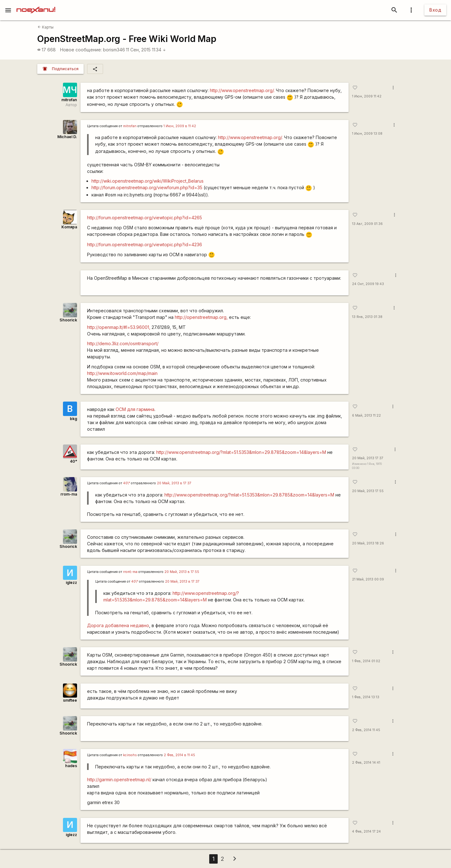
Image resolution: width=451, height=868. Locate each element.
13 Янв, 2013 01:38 (367, 317)
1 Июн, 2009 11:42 (367, 96)
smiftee (70, 700)
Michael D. (67, 137)
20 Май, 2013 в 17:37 (174, 483)
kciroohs (130, 755)
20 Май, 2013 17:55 (368, 491)
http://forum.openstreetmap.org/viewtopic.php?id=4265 (145, 218)
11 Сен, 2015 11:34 (146, 50)
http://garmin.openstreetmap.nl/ (119, 780)
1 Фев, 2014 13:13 (366, 697)
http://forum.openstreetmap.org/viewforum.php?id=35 (147, 187)
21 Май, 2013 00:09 (368, 579)
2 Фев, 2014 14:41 (366, 763)
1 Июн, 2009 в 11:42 (180, 126)
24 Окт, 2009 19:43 (368, 284)
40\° (127, 483)
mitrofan (69, 100)
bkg (73, 419)
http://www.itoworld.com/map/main (122, 373)
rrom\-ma (130, 572)
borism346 (114, 50)
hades (71, 766)
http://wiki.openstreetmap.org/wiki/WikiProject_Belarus (148, 181)
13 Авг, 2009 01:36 (367, 224)
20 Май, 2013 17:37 (368, 458)
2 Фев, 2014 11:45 (366, 730)
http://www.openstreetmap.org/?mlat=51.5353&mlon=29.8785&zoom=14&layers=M (241, 452)
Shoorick (68, 320)
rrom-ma (69, 494)
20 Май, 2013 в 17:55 (182, 572)
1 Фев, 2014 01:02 (366, 661)
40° (73, 461)
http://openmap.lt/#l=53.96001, (119, 327)
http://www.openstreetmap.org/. (242, 90)
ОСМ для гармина (135, 409)
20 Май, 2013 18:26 (368, 543)
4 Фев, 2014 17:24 (366, 832)
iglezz (71, 582)
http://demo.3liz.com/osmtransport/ (123, 343)
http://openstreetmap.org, (201, 317)
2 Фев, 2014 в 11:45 (179, 755)
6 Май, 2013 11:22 (366, 416)
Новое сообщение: (81, 50)
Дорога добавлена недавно (118, 625)
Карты (46, 27)
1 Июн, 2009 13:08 (367, 134)
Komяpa (69, 227)
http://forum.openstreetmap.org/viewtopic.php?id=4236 (145, 244)
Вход (435, 10)
